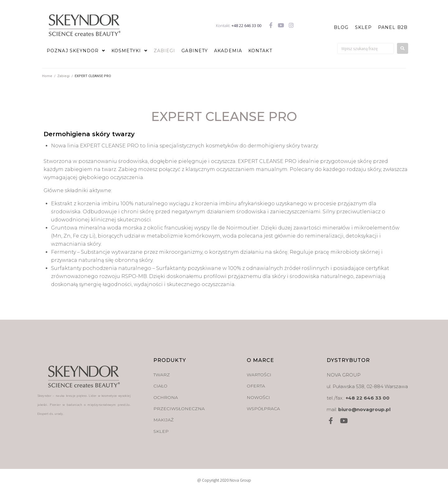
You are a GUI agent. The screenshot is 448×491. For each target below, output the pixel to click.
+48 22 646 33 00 (246, 25)
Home (47, 76)
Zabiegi (63, 76)
